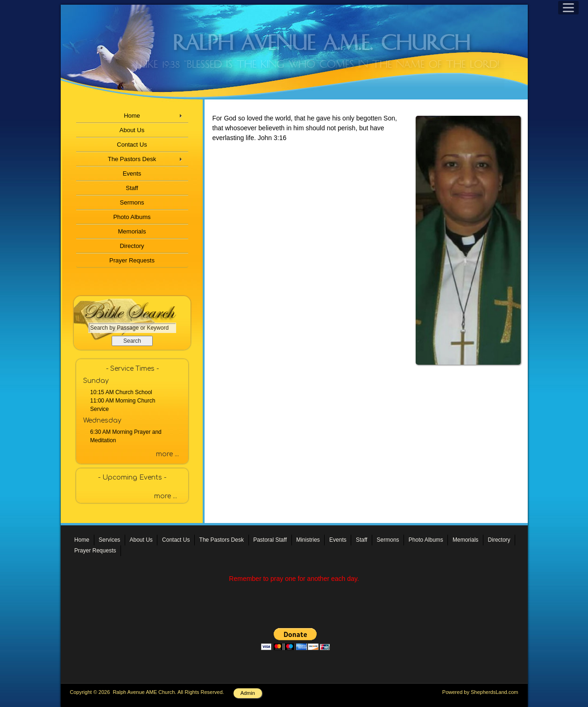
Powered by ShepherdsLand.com (480, 692)
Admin (248, 693)
